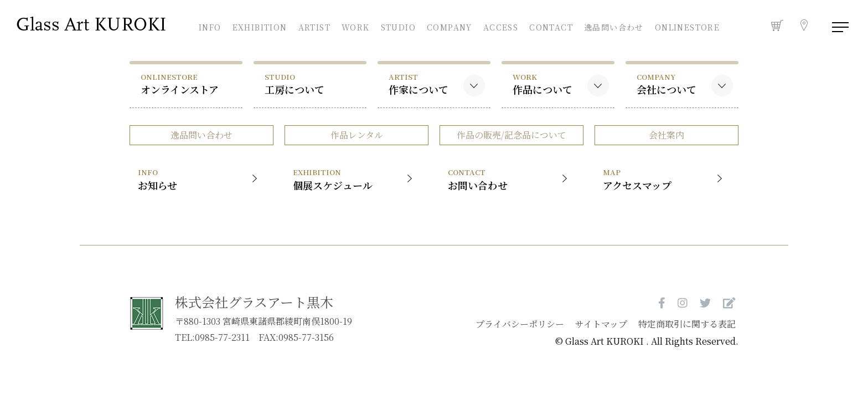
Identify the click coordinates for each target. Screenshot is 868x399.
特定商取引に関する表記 (687, 324)
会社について (666, 84)
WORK (356, 26)
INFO (210, 26)
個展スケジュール (355, 179)
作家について (418, 84)
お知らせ (200, 179)
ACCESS (501, 26)
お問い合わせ (510, 179)
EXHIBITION (260, 26)
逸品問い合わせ (614, 27)
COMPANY (449, 26)
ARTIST (314, 26)
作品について (542, 84)
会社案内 (666, 135)
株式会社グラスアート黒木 (254, 302)
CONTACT (551, 26)
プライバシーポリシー (520, 324)
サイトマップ (601, 324)
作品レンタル (357, 135)
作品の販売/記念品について (512, 135)
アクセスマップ (665, 179)
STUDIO (398, 26)
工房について (294, 84)
